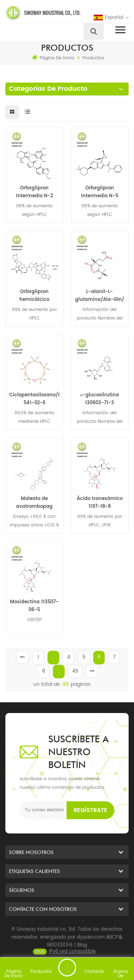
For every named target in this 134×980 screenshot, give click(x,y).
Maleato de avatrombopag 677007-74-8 (34, 503)
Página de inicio (53, 58)
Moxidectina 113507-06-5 (34, 606)
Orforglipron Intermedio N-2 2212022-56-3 (34, 192)
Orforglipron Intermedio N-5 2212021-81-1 (100, 192)
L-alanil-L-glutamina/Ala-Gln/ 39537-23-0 (100, 296)
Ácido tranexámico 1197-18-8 (100, 503)
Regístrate (90, 810)
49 (75, 671)
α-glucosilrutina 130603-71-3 (100, 399)
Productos (93, 58)
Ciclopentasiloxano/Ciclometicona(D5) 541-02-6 (34, 399)
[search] (94, 31)
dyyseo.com (91, 951)
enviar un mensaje (67, 967)
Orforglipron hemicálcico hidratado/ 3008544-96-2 (34, 296)
